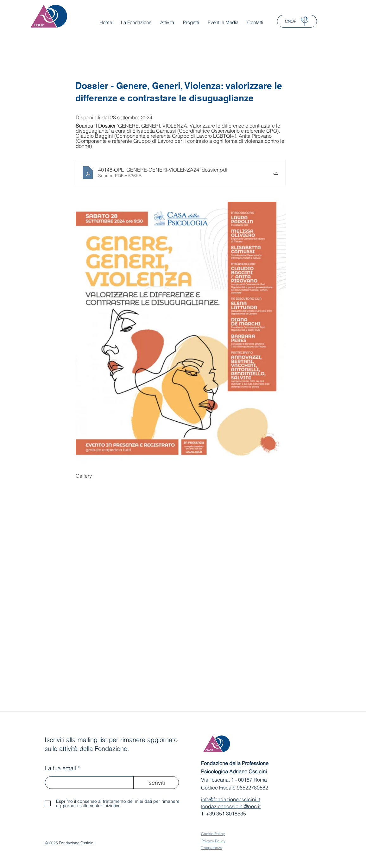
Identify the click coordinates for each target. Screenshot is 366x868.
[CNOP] (297, 21)
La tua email (60, 768)
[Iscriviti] (156, 783)
